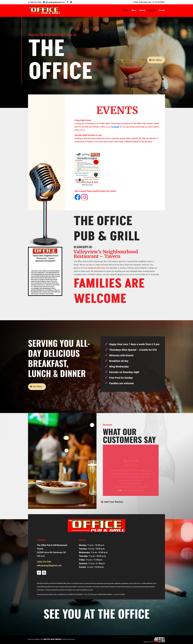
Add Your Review (114, 502)
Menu (134, 10)
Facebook (115, 127)
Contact (162, 10)
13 (144, 490)
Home (126, 10)
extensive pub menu (96, 268)
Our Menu (156, 60)
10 (137, 490)
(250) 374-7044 (36, 2)
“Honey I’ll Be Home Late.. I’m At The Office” (149, 2)
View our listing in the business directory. (52, 639)
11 (139, 490)
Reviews (152, 10)
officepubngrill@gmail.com (49, 565)
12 (142, 490)
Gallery (142, 10)
